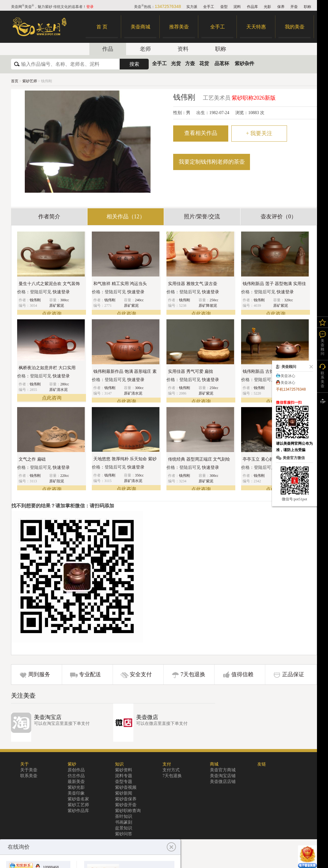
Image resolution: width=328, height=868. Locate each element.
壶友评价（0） (279, 217)
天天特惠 (256, 27)
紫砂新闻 (124, 793)
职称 (307, 7)
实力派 (192, 7)
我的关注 (322, 322)
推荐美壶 (179, 27)
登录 (90, 7)
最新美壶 (76, 782)
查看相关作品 (201, 133)
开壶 (294, 7)
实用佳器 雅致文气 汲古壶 (193, 284)
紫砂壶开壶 (126, 805)
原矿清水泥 (58, 390)
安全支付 (141, 674)
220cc (65, 476)
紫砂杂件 (244, 63)
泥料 (237, 7)
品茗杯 (222, 63)
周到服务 (39, 674)
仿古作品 (76, 776)
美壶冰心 (288, 376)
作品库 (252, 7)
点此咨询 (52, 314)
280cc (65, 384)
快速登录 (61, 292)
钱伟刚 (35, 300)
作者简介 (49, 217)
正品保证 (293, 674)
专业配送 (90, 674)
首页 (15, 81)
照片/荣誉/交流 (202, 217)
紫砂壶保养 (126, 799)
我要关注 (259, 133)
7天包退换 (193, 674)
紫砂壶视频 (126, 787)
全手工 (209, 7)
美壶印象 (76, 793)
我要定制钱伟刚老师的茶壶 (212, 162)
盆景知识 (124, 828)
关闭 (310, 367)
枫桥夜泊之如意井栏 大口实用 (47, 368)
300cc (65, 300)
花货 (204, 63)
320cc (289, 300)
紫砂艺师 (30, 81)
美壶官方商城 (223, 770)
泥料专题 (124, 776)
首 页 (102, 27)
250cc (214, 300)
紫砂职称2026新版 (254, 98)
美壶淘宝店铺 (223, 776)
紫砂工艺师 (78, 805)
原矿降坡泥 (208, 306)
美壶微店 (147, 717)
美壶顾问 (322, 347)
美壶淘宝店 (48, 717)
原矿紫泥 (57, 306)
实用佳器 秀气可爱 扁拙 (190, 371)
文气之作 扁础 (32, 459)
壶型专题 (124, 782)
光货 (176, 63)
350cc (139, 475)
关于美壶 (29, 770)
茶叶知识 (124, 816)
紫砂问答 (124, 834)
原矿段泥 (57, 481)
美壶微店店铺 (223, 782)
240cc (139, 300)
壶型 (224, 7)
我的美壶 (295, 27)
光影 (267, 7)
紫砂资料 (124, 770)
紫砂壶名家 (78, 799)
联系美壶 (29, 776)
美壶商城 (140, 27)
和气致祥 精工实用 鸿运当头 (120, 284)
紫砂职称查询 (128, 811)
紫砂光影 (76, 787)
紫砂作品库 (78, 811)
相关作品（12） (126, 217)
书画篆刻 (124, 822)
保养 (281, 7)
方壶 (190, 63)
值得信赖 (242, 674)
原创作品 (76, 770)
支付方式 (171, 770)
